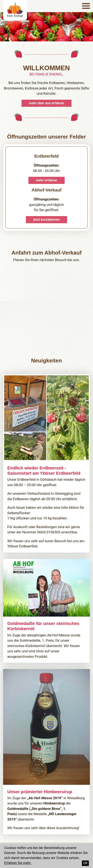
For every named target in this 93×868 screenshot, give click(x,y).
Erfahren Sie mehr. (18, 863)
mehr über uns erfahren (46, 103)
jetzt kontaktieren (46, 220)
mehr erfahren (46, 180)
